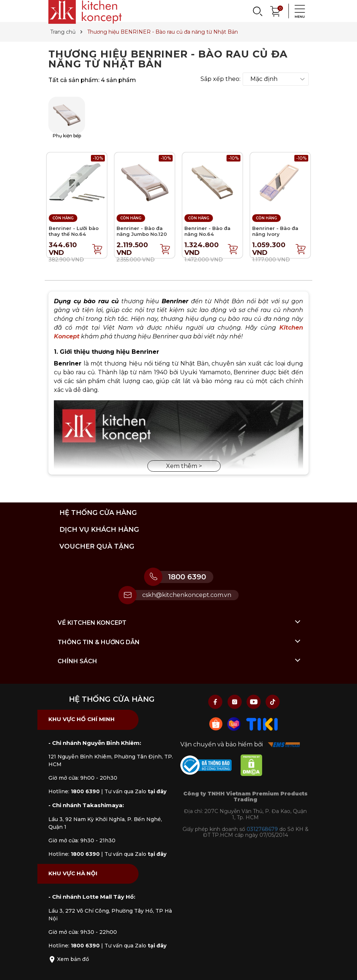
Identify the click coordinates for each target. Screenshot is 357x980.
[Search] (257, 11)
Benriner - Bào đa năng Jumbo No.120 (142, 231)
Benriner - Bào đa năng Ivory (275, 231)
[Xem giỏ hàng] (276, 10)
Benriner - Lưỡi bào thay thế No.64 (74, 231)
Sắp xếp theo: (220, 79)
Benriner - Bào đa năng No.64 (207, 231)
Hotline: (74, 791)
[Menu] (298, 11)
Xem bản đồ (69, 959)
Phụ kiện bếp (67, 118)
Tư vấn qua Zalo (135, 791)
